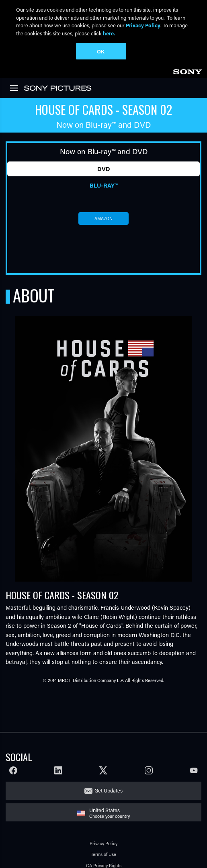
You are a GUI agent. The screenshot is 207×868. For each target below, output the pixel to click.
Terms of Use (103, 812)
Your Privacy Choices (96, 846)
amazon (103, 176)
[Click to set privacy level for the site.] (125, 846)
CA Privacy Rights (104, 823)
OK (101, 51)
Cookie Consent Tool (104, 857)
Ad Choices (104, 834)
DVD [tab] (104, 127)
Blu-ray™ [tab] (103, 143)
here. (109, 33)
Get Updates (109, 749)
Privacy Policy (103, 801)
